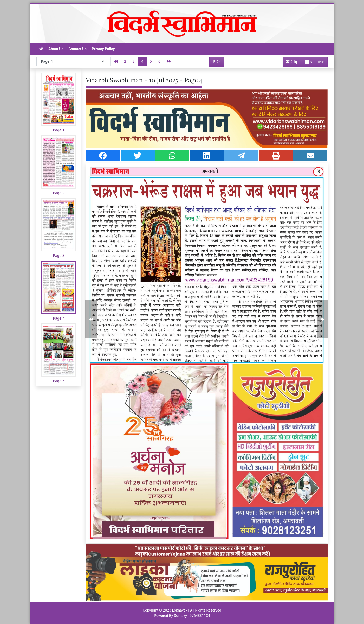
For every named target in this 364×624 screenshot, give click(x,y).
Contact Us (78, 49)
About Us (56, 49)
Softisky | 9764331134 (192, 616)
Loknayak (180, 610)
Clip (292, 62)
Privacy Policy (103, 49)
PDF (217, 62)
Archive (313, 63)
